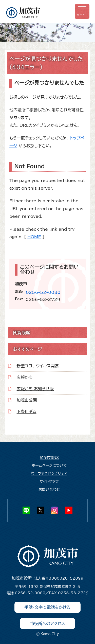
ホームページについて (49, 465)
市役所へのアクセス (48, 623)
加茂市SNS (49, 458)
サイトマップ (49, 481)
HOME (34, 237)
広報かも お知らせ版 (35, 389)
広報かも (25, 377)
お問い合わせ (49, 489)
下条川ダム (27, 412)
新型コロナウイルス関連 (38, 366)
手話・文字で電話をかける (48, 607)
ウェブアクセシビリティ (49, 473)
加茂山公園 (27, 400)
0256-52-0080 (43, 292)
